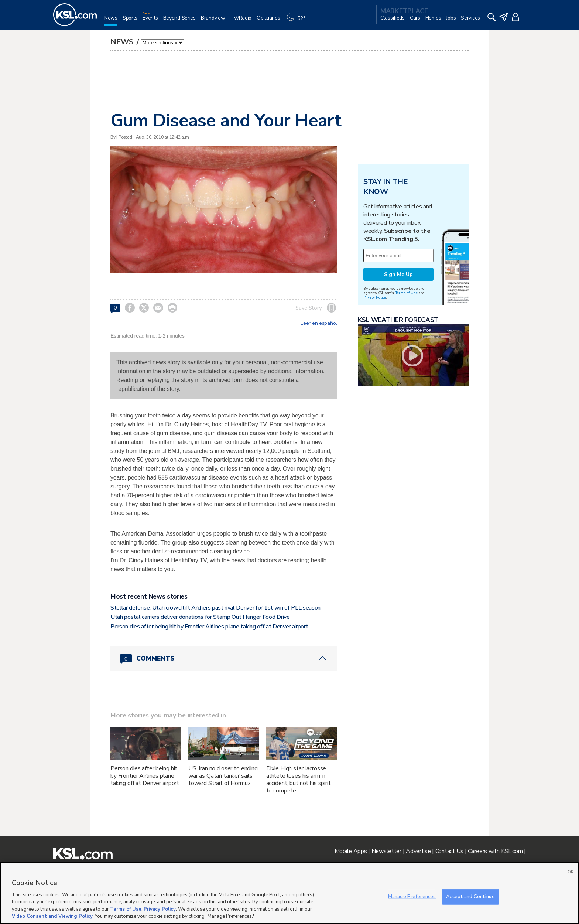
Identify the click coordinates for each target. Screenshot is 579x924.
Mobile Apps (351, 851)
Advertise (418, 851)
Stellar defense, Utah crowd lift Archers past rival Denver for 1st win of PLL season (215, 608)
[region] (289, 893)
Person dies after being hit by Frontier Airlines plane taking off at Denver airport (209, 627)
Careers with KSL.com (495, 851)
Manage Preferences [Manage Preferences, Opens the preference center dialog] (412, 897)
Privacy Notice (375, 297)
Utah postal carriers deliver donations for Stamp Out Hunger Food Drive (200, 617)
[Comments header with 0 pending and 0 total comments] (224, 658)
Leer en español (319, 323)
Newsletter (386, 851)
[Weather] (298, 21)
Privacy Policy (160, 909)
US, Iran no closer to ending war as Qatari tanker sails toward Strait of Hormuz (223, 776)
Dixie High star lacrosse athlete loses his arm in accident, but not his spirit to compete (299, 780)
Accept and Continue (470, 897)
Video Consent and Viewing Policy (52, 916)
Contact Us (449, 851)
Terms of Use (406, 293)
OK (571, 872)
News (123, 42)
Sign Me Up (398, 274)
